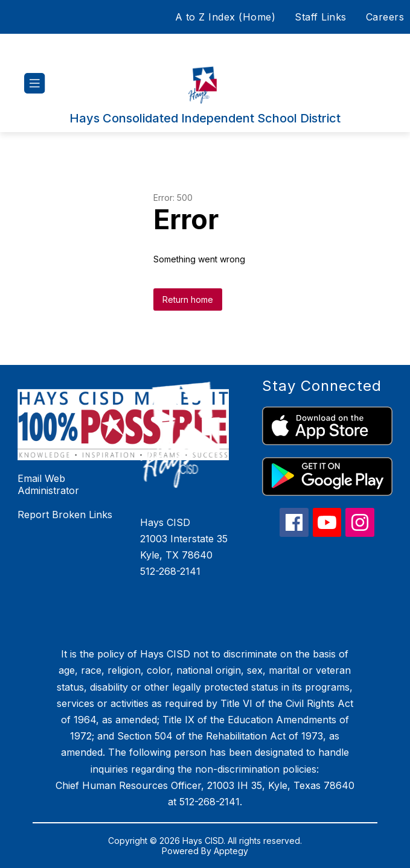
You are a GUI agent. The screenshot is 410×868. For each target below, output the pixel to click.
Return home (188, 299)
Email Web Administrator (48, 484)
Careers (385, 17)
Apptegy (231, 851)
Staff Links (321, 17)
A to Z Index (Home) (226, 17)
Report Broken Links (65, 515)
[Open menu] (35, 84)
